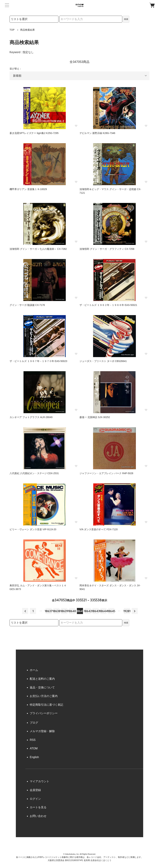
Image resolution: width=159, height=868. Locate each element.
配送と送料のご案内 (42, 679)
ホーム (34, 670)
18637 (49, 611)
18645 (111, 611)
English (34, 757)
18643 (96, 611)
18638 (56, 611)
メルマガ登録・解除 (42, 731)
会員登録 (35, 790)
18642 (88, 611)
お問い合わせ (38, 816)
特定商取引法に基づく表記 (46, 705)
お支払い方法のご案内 (44, 696)
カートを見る (38, 807)
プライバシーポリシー (44, 713)
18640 (72, 611)
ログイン (35, 799)
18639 (64, 611)
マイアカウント (39, 781)
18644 (103, 611)
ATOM (34, 748)
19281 (127, 611)
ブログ (34, 723)
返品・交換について (42, 687)
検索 (126, 19)
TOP (12, 30)
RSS (33, 740)
